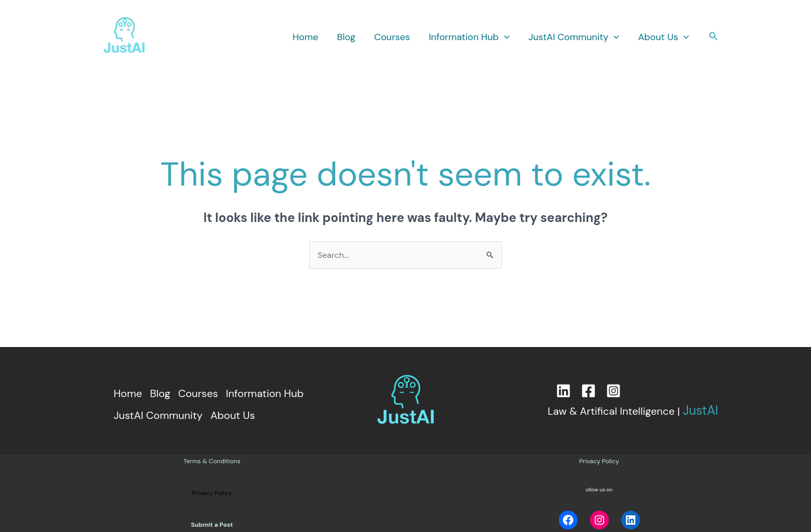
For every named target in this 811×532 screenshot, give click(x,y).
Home (305, 37)
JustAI (701, 410)
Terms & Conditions (212, 461)
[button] (504, 37)
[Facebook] (588, 391)
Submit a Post (212, 525)
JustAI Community (574, 37)
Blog (346, 37)
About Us (663, 37)
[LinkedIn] (563, 391)
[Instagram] (613, 391)
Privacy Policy (599, 461)
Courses (392, 37)
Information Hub (469, 37)
